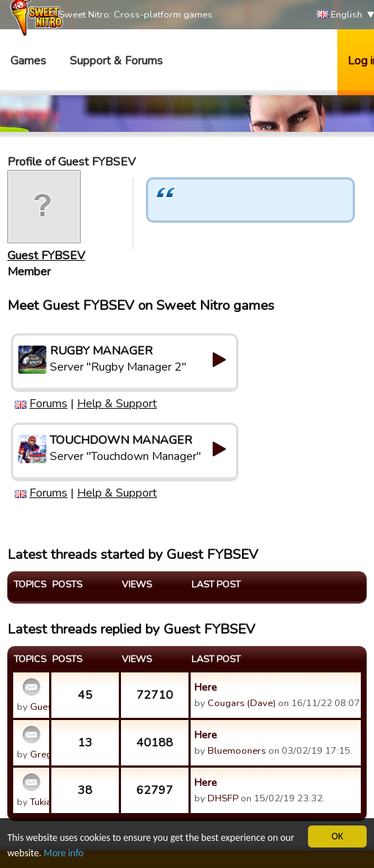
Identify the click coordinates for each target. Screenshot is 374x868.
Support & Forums (116, 61)
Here (206, 687)
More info (64, 853)
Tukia (41, 802)
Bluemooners (237, 751)
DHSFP (223, 798)
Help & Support (117, 404)
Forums (48, 404)
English (340, 15)
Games (28, 61)
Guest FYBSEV (46, 256)
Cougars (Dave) (242, 703)
